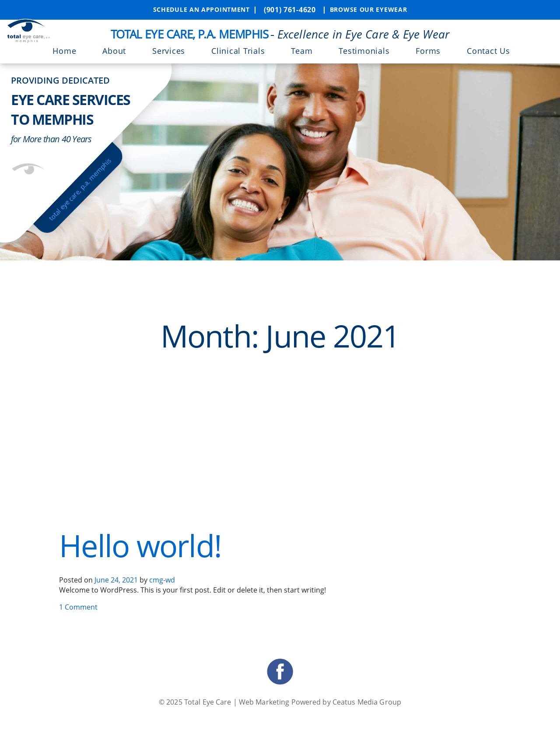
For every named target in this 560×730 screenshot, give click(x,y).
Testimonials (364, 51)
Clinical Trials (238, 51)
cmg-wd (162, 580)
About (114, 51)
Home (64, 51)
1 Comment (78, 607)
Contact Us (488, 51)
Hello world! (140, 545)
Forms (428, 51)
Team (302, 51)
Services (169, 51)
